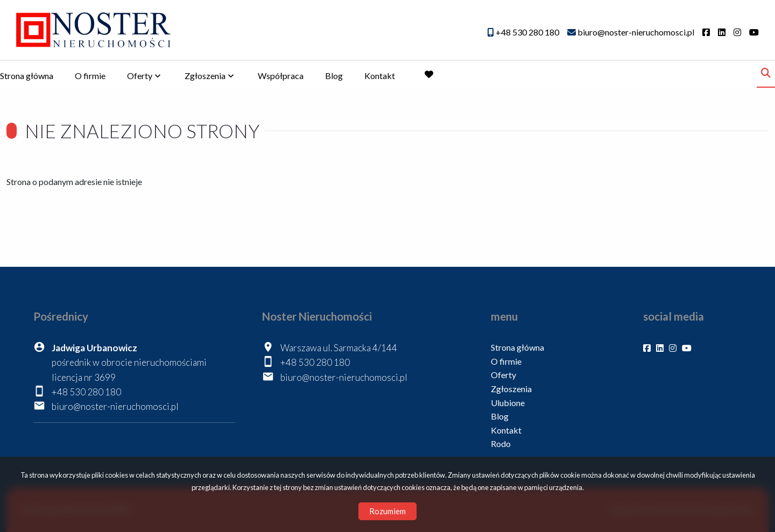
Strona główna (27, 76)
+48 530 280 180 (86, 392)
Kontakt (380, 76)
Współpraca (281, 76)
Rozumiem (387, 511)
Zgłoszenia (205, 76)
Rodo (501, 444)
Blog (334, 76)
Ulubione (508, 403)
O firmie (90, 76)
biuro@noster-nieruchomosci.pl (115, 406)
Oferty (140, 76)
